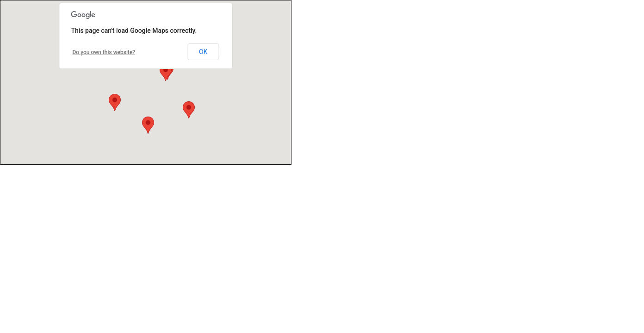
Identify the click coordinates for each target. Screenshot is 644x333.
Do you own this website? (104, 52)
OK (203, 52)
